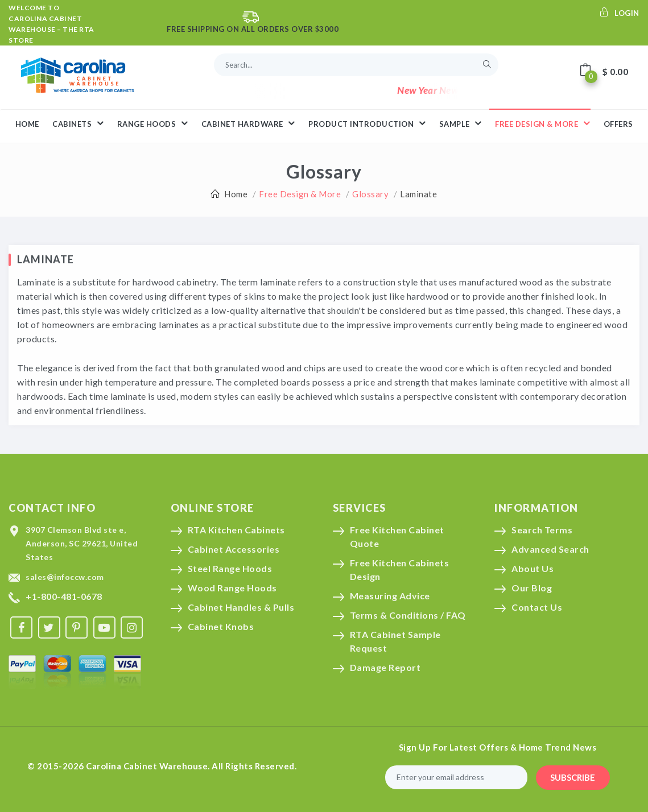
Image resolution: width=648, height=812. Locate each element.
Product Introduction (367, 123)
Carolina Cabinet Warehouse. (148, 766)
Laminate (418, 194)
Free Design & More (542, 123)
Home (236, 194)
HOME (27, 124)
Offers (618, 124)
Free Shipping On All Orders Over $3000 (253, 29)
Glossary (370, 194)
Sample (461, 123)
